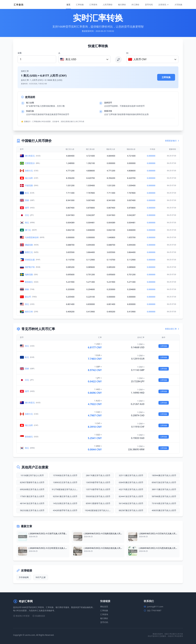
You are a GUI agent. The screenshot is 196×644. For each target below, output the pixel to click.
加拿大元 (29, 171)
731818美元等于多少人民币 (164, 503)
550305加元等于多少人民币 (98, 496)
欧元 (27, 193)
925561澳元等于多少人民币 (65, 496)
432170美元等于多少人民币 (131, 489)
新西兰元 (29, 252)
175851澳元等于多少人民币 (32, 496)
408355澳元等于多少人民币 (164, 510)
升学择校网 (24, 577)
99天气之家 (41, 577)
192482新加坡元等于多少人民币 (99, 510)
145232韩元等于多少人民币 (65, 503)
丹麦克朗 (29, 185)
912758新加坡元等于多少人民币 (66, 489)
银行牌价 (122, 5)
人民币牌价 (108, 5)
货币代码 (149, 5)
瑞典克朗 (29, 274)
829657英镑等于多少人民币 (32, 482)
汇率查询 (93, 5)
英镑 (27, 200)
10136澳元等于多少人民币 (32, 475)
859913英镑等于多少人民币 (98, 503)
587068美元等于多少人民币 (164, 496)
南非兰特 (29, 312)
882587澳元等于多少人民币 (131, 510)
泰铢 (27, 289)
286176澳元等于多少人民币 (98, 475)
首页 (68, 5)
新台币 (28, 297)
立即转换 (166, 77)
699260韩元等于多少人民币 (32, 489)
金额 (20, 53)
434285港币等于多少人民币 (65, 510)
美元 (27, 304)
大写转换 (178, 5)
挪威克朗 (29, 245)
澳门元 (28, 230)
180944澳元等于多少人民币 (164, 475)
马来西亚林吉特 (32, 237)
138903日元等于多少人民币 (65, 482)
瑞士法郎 (29, 178)
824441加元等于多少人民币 (131, 496)
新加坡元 (29, 282)
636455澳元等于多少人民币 (131, 482)
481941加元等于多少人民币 (32, 503)
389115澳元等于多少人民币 (164, 489)
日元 (27, 215)
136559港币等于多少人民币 (98, 482)
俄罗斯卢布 (30, 267)
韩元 (27, 223)
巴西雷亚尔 (30, 163)
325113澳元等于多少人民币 (131, 475)
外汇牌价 (135, 5)
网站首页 (104, 607)
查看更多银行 (172, 141)
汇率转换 (80, 5)
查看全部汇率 (172, 329)
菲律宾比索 (30, 260)
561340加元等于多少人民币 (131, 503)
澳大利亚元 (30, 156)
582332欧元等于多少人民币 (32, 510)
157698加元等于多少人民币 (65, 475)
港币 (27, 208)
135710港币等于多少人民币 (98, 489)
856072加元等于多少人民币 (164, 482)
